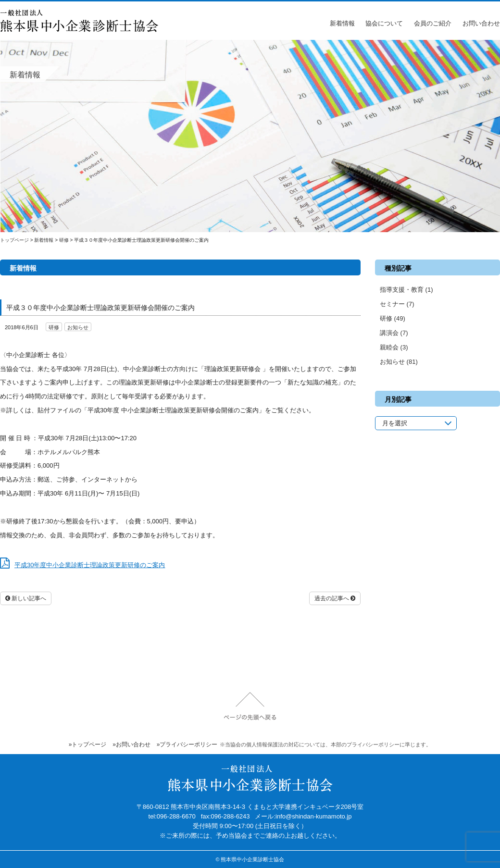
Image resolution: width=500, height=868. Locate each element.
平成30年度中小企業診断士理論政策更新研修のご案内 (90, 565)
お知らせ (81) (399, 362)
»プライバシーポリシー (187, 744)
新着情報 (342, 23)
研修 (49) (393, 318)
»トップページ (88, 744)
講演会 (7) (394, 333)
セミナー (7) (397, 304)
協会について (384, 23)
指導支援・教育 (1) (406, 290)
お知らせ (78, 327)
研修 (54, 327)
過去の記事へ (335, 598)
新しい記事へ (26, 598)
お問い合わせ (481, 23)
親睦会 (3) (394, 347)
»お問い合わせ (131, 744)
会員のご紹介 (433, 23)
